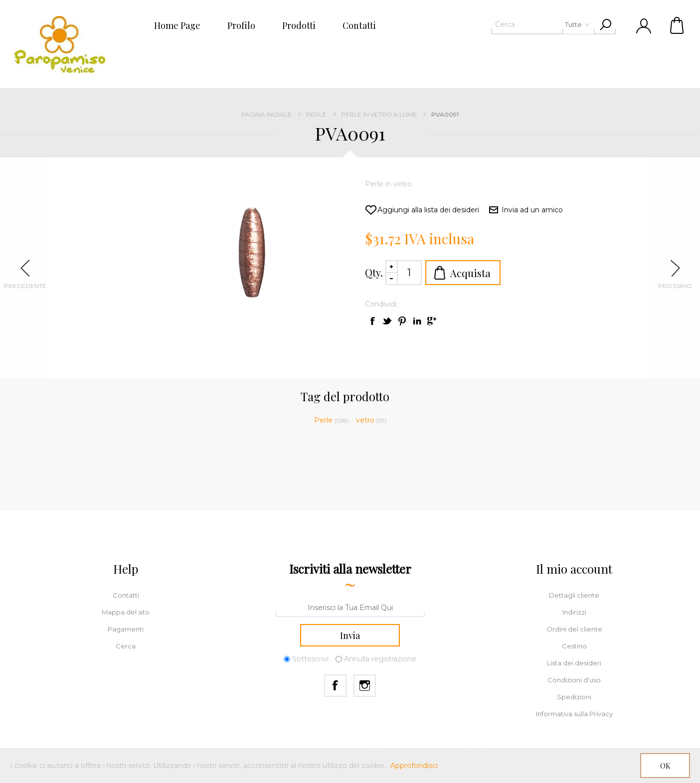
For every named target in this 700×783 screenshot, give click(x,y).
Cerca (126, 646)
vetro (365, 420)
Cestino (678, 25)
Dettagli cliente (574, 595)
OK (665, 766)
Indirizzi (574, 612)
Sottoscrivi (310, 659)
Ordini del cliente (574, 629)
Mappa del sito (126, 612)
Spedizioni (574, 697)
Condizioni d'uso (574, 680)
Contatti (126, 595)
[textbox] (527, 24)
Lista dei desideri (574, 663)
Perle (323, 420)
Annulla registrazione (380, 659)
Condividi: (381, 304)
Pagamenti (126, 629)
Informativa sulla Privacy (574, 714)
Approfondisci (414, 766)
